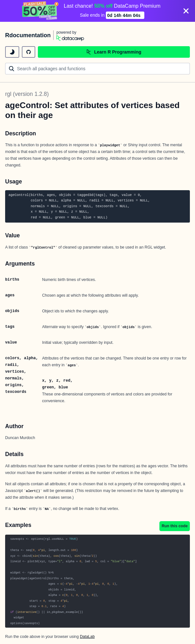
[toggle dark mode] (12, 52)
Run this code (175, 526)
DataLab (87, 637)
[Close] (186, 11)
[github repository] (29, 52)
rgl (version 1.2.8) (27, 94)
